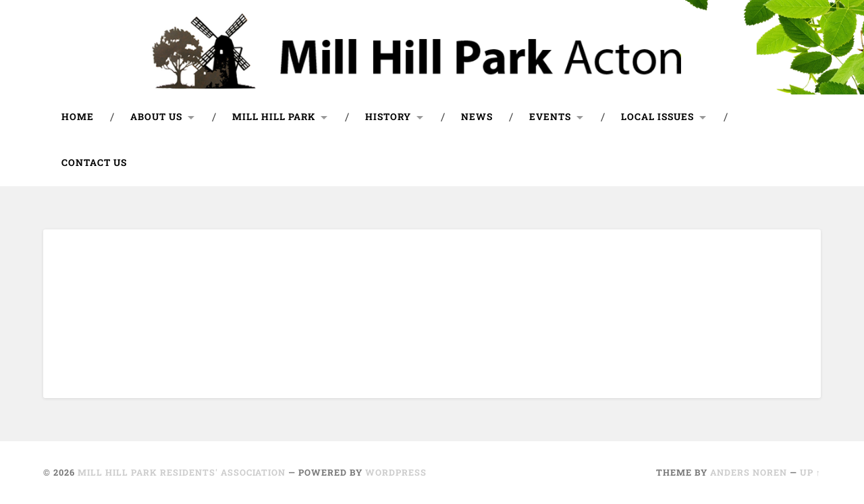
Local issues (657, 117)
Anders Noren (749, 472)
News (477, 117)
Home (78, 117)
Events (550, 117)
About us (156, 117)
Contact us (94, 163)
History (388, 117)
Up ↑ (810, 472)
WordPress (396, 472)
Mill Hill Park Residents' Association (182, 472)
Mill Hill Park (274, 117)
